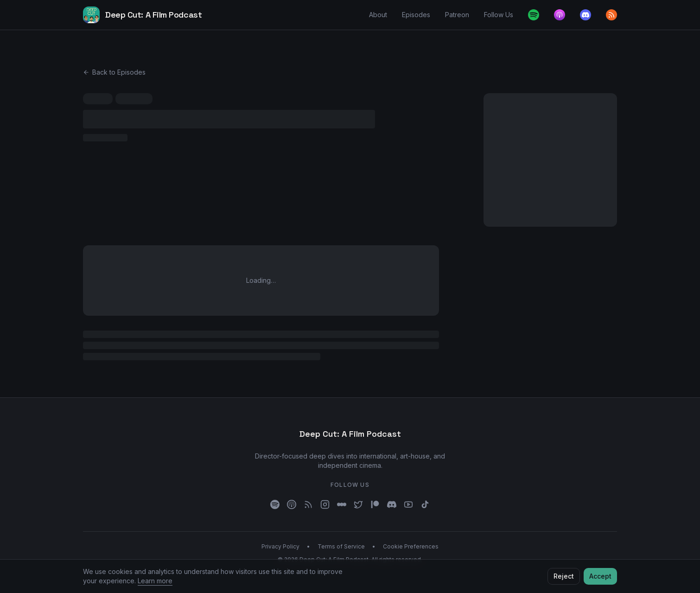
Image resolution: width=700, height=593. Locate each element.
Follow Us (499, 15)
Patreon (457, 15)
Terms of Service (341, 546)
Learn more (155, 581)
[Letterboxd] (342, 504)
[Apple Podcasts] (560, 15)
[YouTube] (408, 504)
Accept (600, 576)
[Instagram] (325, 504)
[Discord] (585, 15)
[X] (358, 504)
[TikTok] (425, 504)
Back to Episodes (114, 72)
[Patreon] (375, 504)
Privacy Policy (280, 546)
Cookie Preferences (411, 546)
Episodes (416, 15)
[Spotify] (534, 15)
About (378, 15)
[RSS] (308, 504)
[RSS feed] (611, 15)
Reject (564, 576)
